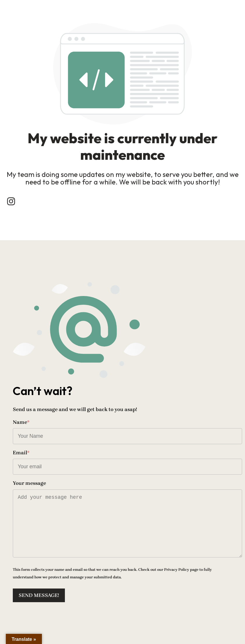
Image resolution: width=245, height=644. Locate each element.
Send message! (39, 595)
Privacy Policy (177, 569)
